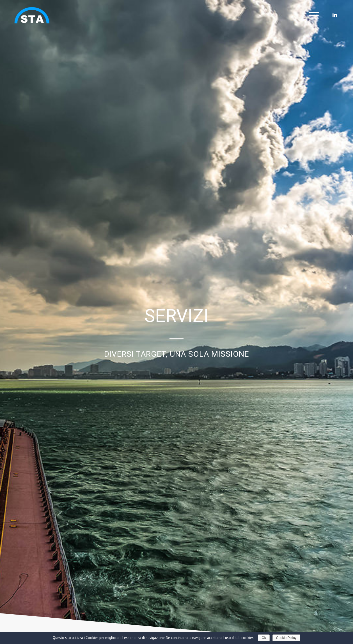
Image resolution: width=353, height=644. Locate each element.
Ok (264, 638)
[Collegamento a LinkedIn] (335, 15)
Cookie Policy (286, 638)
